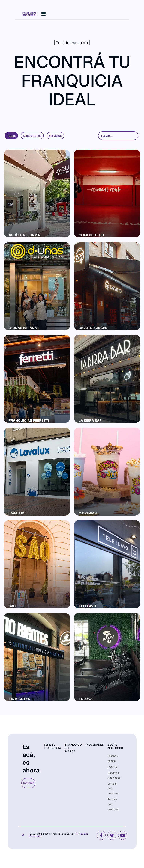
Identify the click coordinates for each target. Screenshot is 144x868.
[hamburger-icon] (43, 14)
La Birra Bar (90, 421)
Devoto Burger (93, 328)
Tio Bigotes (19, 699)
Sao (12, 606)
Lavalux (16, 513)
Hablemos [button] (27, 783)
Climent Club (91, 235)
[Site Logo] (29, 14)
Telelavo (87, 606)
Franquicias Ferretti (29, 421)
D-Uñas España (23, 328)
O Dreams (88, 513)
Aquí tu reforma (24, 235)
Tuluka (86, 699)
